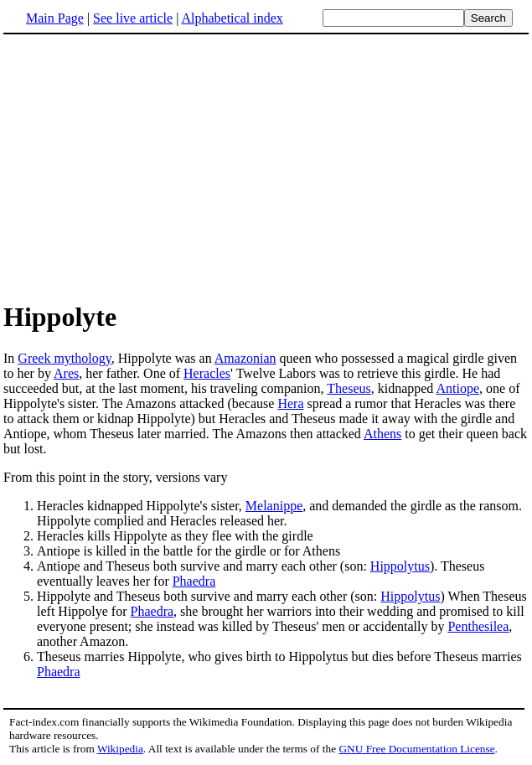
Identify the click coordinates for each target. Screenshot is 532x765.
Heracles (207, 373)
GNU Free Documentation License (416, 749)
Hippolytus (400, 566)
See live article (133, 18)
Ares (66, 373)
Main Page (55, 18)
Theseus (349, 388)
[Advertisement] (144, 167)
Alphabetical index (232, 18)
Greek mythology (64, 358)
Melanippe (274, 506)
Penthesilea (478, 626)
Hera (290, 403)
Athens (382, 434)
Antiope (457, 388)
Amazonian (245, 358)
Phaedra (194, 581)
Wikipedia (120, 749)
